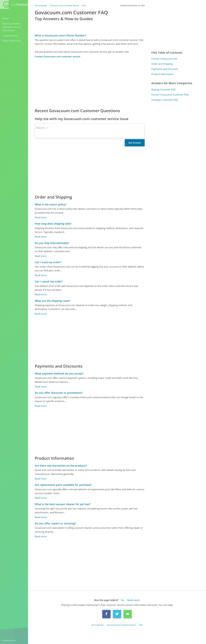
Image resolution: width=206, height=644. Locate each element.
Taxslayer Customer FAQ (165, 100)
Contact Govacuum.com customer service (58, 57)
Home (5, 18)
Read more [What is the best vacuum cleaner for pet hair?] (41, 517)
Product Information (162, 74)
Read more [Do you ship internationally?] (41, 256)
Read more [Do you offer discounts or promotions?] (41, 406)
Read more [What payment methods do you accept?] (41, 387)
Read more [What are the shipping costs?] (41, 314)
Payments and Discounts (165, 69)
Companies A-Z (10, 36)
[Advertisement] (90, 83)
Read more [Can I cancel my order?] (41, 294)
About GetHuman (12, 41)
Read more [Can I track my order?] (41, 275)
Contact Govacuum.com (164, 59)
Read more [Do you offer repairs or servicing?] (41, 536)
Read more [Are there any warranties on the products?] (41, 479)
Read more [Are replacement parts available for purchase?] (41, 498)
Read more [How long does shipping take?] (41, 237)
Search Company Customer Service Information (12, 27)
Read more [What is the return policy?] (41, 217)
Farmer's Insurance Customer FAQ (170, 95)
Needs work (133, 600)
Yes (123, 600)
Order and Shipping (162, 64)
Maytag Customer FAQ (163, 90)
